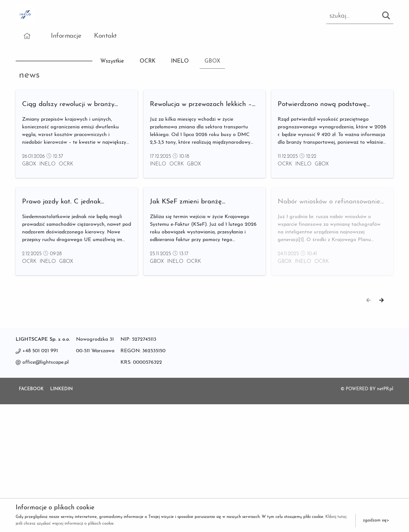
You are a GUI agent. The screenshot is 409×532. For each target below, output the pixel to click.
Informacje (66, 36)
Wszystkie (112, 61)
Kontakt (105, 36)
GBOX (212, 61)
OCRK (148, 61)
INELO (180, 61)
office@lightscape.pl (46, 490)
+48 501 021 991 (40, 479)
